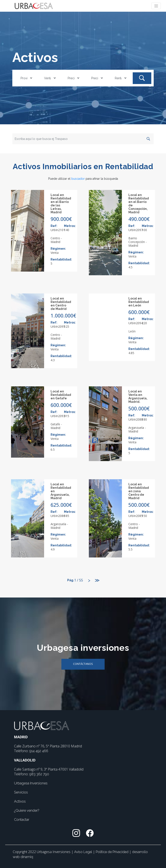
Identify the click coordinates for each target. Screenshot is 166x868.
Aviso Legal (84, 852)
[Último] (97, 581)
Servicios (21, 792)
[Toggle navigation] (156, 6)
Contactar (22, 820)
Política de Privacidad (113, 852)
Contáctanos (83, 664)
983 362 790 (39, 774)
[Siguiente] (89, 581)
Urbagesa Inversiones (31, 783)
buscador (78, 179)
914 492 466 (39, 751)
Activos (20, 801)
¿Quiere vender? (27, 811)
